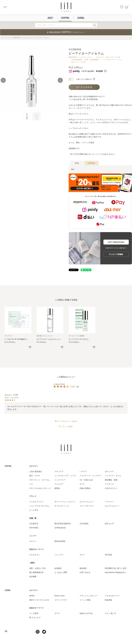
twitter (44, 632)
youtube (51, 632)
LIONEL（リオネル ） (66, 449)
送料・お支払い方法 (37, 568)
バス (31, 484)
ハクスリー (109, 502)
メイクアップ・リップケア (90, 476)
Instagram (38, 632)
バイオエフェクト (36, 502)
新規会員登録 (60, 541)
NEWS (32, 596)
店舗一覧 (33, 518)
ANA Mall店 (34, 528)
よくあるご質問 (61, 572)
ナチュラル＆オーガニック (40, 488)
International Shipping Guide (116, 572)
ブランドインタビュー (89, 596)
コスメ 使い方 (110, 613)
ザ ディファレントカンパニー (66, 502)
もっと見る (34, 510)
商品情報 (108, 600)
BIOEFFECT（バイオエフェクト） (23, 38)
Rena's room (60, 596)
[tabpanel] (32, 79)
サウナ (57, 613)
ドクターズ (109, 484)
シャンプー (59, 555)
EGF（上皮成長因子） (93, 60)
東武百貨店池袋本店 (63, 524)
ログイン (33, 541)
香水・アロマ (35, 476)
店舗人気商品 (85, 488)
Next (60, 80)
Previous (3, 80)
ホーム (3, 38)
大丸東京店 (34, 524)
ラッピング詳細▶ (116, 254)
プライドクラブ (61, 600)
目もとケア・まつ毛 (113, 57)
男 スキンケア (35, 618)
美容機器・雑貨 (111, 480)
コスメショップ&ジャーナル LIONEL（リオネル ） (66, 7)
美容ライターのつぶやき (39, 600)
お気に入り (122, 7)
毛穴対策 (108, 555)
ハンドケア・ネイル (113, 476)
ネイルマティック (62, 506)
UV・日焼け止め (86, 480)
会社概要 (33, 576)
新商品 (57, 488)
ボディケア (109, 472)
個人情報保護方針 (36, 572)
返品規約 (83, 568)
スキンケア (99, 57)
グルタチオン (35, 555)
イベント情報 (85, 600)
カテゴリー (34, 466)
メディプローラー (87, 506)
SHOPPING (65, 18)
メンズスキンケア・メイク (112, 60)
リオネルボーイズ (112, 596)
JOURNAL (81, 18)
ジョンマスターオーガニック (41, 506)
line (31, 632)
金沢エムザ (109, 524)
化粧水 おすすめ (86, 613)
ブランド (9, 38)
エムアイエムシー (87, 502)
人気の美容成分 (77, 60)
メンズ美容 (34, 613)
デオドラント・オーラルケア (41, 480)
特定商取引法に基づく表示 (116, 568)
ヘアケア (83, 472)
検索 (95, 25)
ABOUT (50, 18)
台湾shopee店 (60, 528)
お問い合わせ (85, 572)
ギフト (82, 484)
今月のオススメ (111, 488)
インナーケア (60, 480)
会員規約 (58, 568)
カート (127, 7)
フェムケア (59, 484)
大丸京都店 (84, 524)
